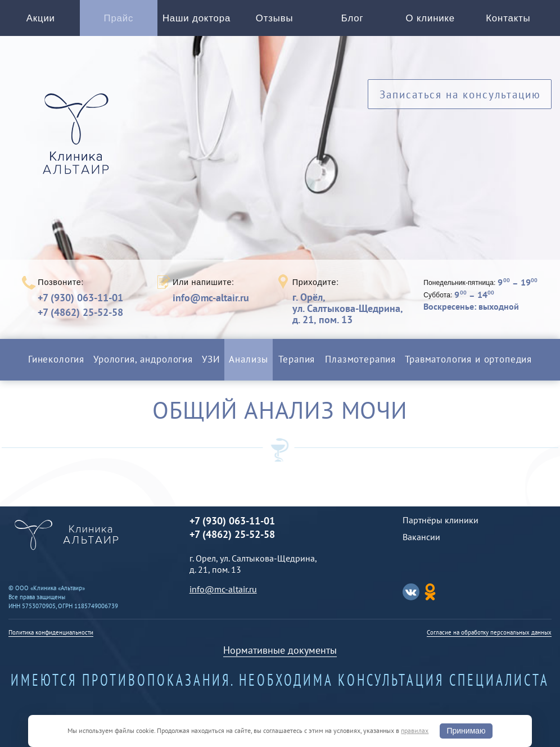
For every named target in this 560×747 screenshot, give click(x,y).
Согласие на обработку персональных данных (489, 632)
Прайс (119, 18)
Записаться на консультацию (460, 94)
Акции (41, 18)
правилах (415, 730)
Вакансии (421, 537)
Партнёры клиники (441, 520)
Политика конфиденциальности (51, 632)
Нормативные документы (280, 650)
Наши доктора (197, 18)
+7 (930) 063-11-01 (80, 298)
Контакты (508, 18)
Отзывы (275, 18)
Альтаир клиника (79, 140)
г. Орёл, (347, 308)
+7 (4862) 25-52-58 (80, 312)
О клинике (430, 18)
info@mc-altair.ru (211, 298)
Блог (353, 18)
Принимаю (466, 731)
